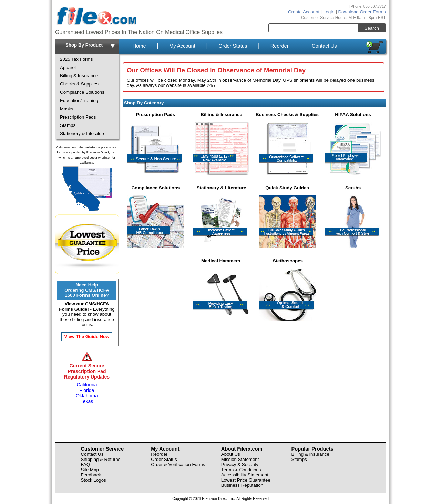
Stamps (68, 125)
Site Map (90, 470)
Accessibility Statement (245, 475)
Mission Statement (240, 459)
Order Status (233, 46)
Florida (87, 390)
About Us (231, 454)
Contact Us (324, 46)
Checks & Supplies (79, 84)
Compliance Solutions (82, 92)
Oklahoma (87, 396)
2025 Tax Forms (76, 59)
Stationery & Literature (83, 134)
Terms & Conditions (241, 470)
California (87, 385)
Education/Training (79, 100)
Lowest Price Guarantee (246, 480)
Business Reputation (242, 485)
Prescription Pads (78, 117)
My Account (182, 46)
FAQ (85, 465)
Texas (87, 401)
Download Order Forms (362, 12)
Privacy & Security (240, 465)
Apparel (68, 67)
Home (139, 46)
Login (329, 12)
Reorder (280, 46)
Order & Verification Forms (178, 465)
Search (372, 28)
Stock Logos (93, 480)
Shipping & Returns (100, 459)
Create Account (304, 12)
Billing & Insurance (79, 76)
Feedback (91, 475)
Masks (67, 109)
